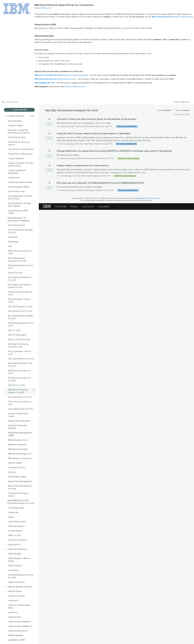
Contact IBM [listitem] (61, 206)
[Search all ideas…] (23, 102)
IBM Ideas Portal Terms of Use (148, 198)
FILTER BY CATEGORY (14, 116)
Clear (32, 116)
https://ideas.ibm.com (183, 17)
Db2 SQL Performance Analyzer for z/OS (93, 126)
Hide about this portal (43, 8)
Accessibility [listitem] (104, 206)
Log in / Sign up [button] (182, 102)
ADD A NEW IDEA (19, 110)
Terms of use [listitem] (88, 206)
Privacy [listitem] (74, 206)
